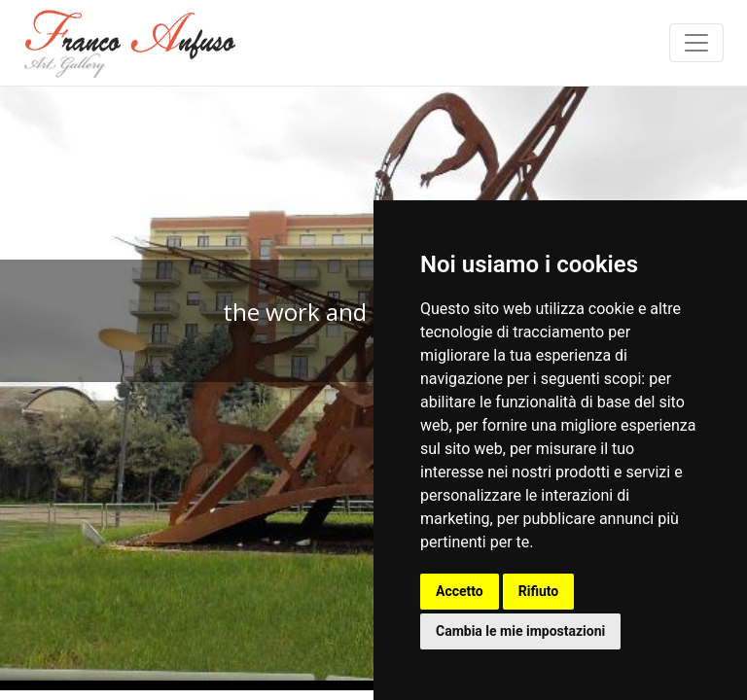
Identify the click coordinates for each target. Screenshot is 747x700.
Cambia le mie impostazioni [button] (520, 631)
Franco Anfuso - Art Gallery (130, 43)
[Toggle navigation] (696, 43)
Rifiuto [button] (539, 591)
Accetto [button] (460, 591)
